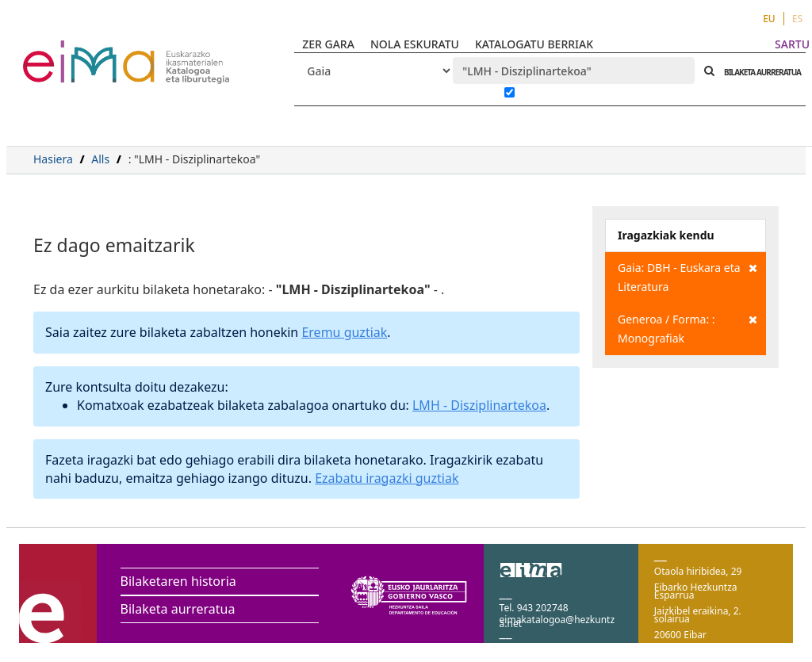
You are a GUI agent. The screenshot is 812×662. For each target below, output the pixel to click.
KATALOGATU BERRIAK (534, 44)
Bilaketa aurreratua (178, 609)
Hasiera (53, 159)
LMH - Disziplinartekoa (479, 405)
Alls (100, 159)
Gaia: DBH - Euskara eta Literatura (688, 276)
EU (769, 19)
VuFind (65, 52)
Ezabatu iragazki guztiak (387, 478)
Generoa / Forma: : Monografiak (688, 328)
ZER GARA (328, 44)
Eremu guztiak (344, 332)
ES (797, 19)
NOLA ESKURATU (415, 44)
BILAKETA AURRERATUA (758, 72)
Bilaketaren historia (178, 581)
